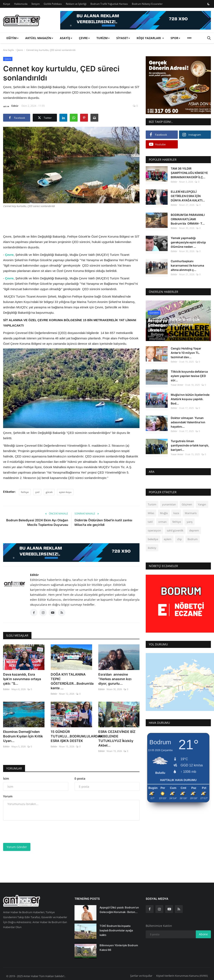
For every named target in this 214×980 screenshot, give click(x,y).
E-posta (80, 778)
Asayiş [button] (66, 38)
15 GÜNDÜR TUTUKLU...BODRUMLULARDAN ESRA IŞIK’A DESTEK (71, 736)
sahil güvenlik (175, 530)
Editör (11, 106)
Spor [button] (175, 38)
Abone (203, 934)
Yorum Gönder (17, 847)
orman (162, 522)
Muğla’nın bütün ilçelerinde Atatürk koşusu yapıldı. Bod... (190, 399)
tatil (150, 522)
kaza (176, 513)
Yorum (8, 796)
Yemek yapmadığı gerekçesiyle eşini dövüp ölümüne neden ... (188, 242)
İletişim (36, 4)
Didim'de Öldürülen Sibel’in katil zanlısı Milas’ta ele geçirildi (103, 522)
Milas (151, 513)
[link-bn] (136, 20)
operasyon (154, 530)
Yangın (202, 504)
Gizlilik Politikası (53, 4)
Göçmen (187, 504)
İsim (6, 778)
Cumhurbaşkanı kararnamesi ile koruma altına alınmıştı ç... (187, 265)
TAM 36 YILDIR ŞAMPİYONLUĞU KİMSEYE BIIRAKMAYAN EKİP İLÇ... (189, 173)
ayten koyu (65, 492)
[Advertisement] (78, 220)
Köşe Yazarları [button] (150, 38)
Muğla (164, 513)
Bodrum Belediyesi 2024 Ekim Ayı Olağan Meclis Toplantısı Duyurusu (37, 522)
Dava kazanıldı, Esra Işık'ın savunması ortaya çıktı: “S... (22, 679)
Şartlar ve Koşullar (141, 976)
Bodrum (193, 539)
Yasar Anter (177, 385)
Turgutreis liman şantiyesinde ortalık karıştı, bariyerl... (190, 445)
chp (179, 539)
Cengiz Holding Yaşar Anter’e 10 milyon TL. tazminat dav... (186, 353)
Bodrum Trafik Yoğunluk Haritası (109, 4)
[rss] (179, 909)
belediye (153, 539)
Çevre (20, 50)
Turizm (152, 504)
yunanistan (169, 504)
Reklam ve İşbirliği (76, 4)
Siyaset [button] (123, 38)
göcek (49, 492)
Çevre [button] (84, 38)
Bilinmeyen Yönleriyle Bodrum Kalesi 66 (119, 948)
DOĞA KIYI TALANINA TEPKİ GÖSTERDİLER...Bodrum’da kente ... (71, 681)
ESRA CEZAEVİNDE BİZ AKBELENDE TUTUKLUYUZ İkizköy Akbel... (117, 738)
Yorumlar (14, 768)
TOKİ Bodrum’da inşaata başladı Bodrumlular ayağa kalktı (116, 930)
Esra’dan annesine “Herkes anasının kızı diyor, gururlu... (115, 679)
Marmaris (191, 513)
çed (37, 492)
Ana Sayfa (8, 50)
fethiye (25, 492)
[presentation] (35, 832)
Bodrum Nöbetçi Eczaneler (147, 4)
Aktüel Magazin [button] (39, 38)
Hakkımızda (21, 4)
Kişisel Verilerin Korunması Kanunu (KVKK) (182, 976)
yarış (190, 522)
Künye (7, 4)
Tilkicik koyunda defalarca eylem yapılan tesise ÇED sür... (189, 376)
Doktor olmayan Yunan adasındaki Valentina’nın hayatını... (188, 422)
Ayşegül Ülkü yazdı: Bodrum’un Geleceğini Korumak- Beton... (119, 910)
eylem (168, 539)
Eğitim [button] (13, 38)
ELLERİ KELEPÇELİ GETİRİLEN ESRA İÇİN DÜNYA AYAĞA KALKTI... (188, 196)
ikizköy (152, 548)
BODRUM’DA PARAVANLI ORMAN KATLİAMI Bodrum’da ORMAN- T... (188, 219)
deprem (194, 530)
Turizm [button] (103, 38)
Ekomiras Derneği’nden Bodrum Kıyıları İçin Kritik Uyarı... (23, 736)
